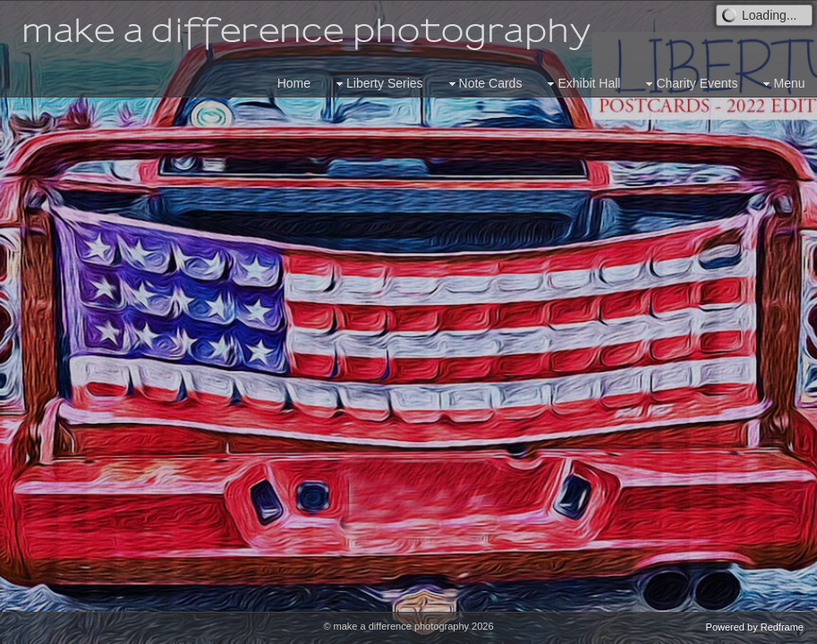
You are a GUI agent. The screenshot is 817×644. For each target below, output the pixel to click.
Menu (782, 84)
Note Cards (484, 84)
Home (294, 83)
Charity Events (689, 84)
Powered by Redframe (755, 627)
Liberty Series (378, 84)
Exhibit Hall (582, 84)
